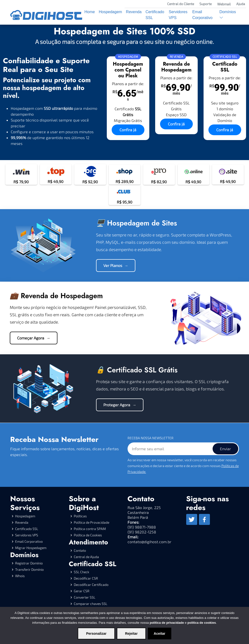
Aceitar (159, 634)
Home (90, 12)
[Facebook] (204, 519)
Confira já (128, 130)
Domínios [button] (228, 15)
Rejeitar (131, 634)
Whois (20, 576)
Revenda (134, 12)
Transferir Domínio (29, 570)
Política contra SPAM (90, 529)
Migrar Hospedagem (31, 548)
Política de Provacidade (92, 522)
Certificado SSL (155, 15)
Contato (80, 551)
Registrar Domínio (29, 563)
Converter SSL (85, 597)
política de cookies (202, 623)
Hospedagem (110, 12)
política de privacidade (167, 623)
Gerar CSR (82, 591)
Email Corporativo (202, 15)
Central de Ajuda (86, 557)
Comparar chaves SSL (91, 604)
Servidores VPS (178, 15)
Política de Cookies (88, 535)
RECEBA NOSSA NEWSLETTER (151, 438)
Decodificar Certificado (91, 585)
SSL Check (81, 572)
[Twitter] (192, 519)
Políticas (80, 516)
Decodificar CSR (86, 578)
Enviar (225, 449)
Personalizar (96, 634)
